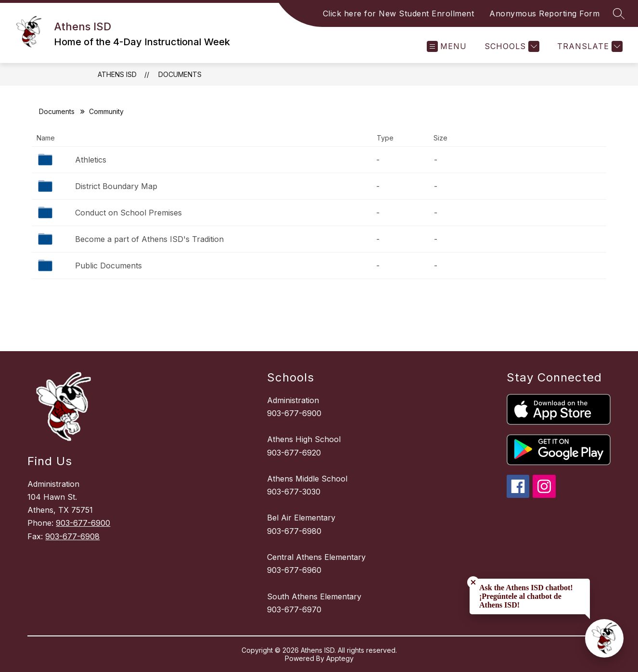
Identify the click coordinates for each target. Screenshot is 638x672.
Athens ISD (117, 74)
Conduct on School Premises (128, 213)
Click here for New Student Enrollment (399, 13)
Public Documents (108, 266)
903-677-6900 (83, 523)
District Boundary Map (116, 186)
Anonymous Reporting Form (544, 13)
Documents (180, 74)
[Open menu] (447, 46)
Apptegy (340, 658)
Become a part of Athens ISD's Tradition (149, 239)
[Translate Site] (589, 46)
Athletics (91, 160)
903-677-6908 (72, 536)
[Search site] (619, 13)
